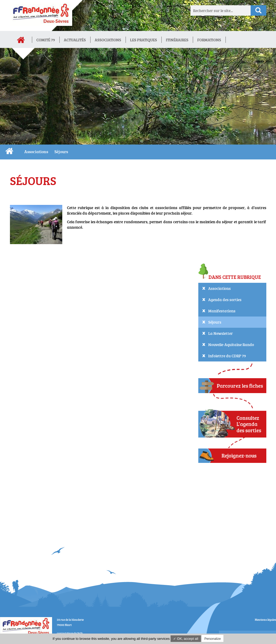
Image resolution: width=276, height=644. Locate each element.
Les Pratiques (143, 40)
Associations (108, 40)
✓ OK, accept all (186, 639)
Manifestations (222, 311)
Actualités (75, 40)
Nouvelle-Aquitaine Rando (231, 345)
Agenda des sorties (225, 300)
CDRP (9, 151)
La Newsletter (221, 333)
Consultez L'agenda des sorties (232, 421)
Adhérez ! (232, 456)
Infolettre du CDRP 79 (227, 356)
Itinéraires (177, 40)
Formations (209, 40)
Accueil (21, 40)
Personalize (213, 639)
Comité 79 (46, 40)
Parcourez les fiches (232, 385)
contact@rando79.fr (70, 633)
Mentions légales (265, 620)
